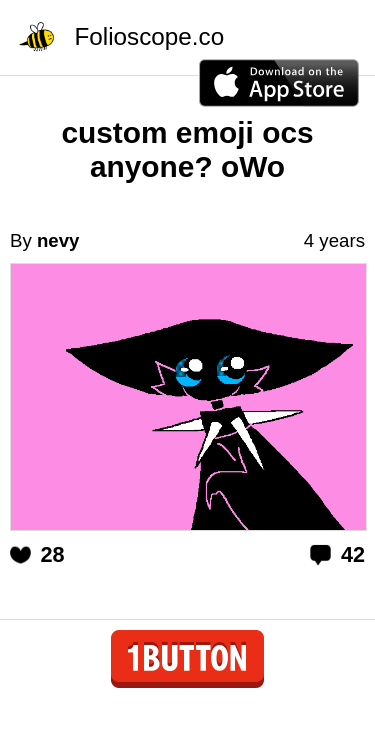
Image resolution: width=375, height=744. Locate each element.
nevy (58, 240)
